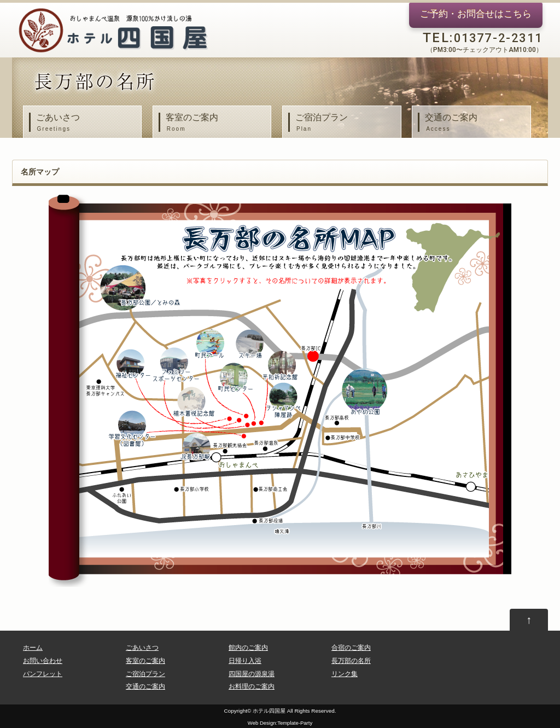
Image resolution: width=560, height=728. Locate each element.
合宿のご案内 (351, 648)
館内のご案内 (248, 648)
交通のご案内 (474, 123)
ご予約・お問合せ (472, 15)
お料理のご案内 (252, 686)
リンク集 (345, 674)
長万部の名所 (351, 661)
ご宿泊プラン (345, 123)
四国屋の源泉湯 (252, 674)
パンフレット (43, 674)
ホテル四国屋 (269, 711)
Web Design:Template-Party (280, 723)
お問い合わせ (43, 661)
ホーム (33, 648)
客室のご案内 (215, 123)
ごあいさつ (85, 123)
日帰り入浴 (245, 661)
